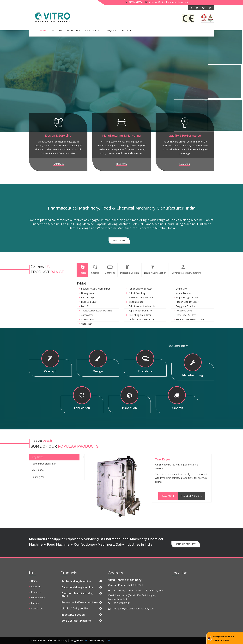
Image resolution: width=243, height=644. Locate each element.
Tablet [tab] (82, 270)
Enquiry (111, 31)
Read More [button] (119, 240)
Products (73, 31)
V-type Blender (184, 293)
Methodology (93, 31)
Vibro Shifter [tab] (38, 470)
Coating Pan (88, 319)
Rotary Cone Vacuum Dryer (190, 319)
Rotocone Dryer (184, 311)
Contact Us (128, 31)
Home (43, 31)
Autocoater (87, 315)
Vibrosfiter (86, 324)
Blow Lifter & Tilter (186, 315)
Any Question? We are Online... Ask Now (223, 638)
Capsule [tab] (95, 270)
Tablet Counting (137, 293)
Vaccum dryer (88, 297)
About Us (56, 31)
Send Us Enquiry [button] (186, 544)
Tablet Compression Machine (97, 311)
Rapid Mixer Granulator (141, 311)
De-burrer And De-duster (142, 319)
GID (108, 640)
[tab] (82, 581)
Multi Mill (86, 306)
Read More (168, 496)
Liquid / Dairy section (75, 609)
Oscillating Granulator (140, 315)
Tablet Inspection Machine (142, 306)
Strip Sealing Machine (187, 297)
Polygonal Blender (185, 306)
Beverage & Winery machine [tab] (187, 270)
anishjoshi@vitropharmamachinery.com (168, 2)
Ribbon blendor (136, 302)
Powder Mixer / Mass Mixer (96, 289)
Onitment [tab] (110, 270)
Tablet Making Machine (76, 581)
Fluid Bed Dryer (89, 302)
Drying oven (87, 293)
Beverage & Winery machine (79, 603)
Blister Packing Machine (141, 297)
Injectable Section (73, 615)
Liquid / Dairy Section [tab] (155, 270)
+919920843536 (135, 2)
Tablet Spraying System (141, 289)
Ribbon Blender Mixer (187, 302)
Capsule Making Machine (77, 587)
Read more (58, 164)
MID (87, 640)
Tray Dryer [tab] (37, 457)
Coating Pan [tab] (38, 477)
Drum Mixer (182, 289)
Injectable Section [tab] (129, 270)
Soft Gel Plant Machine (76, 621)
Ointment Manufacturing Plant (77, 595)
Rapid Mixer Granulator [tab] (44, 464)
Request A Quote (191, 496)
